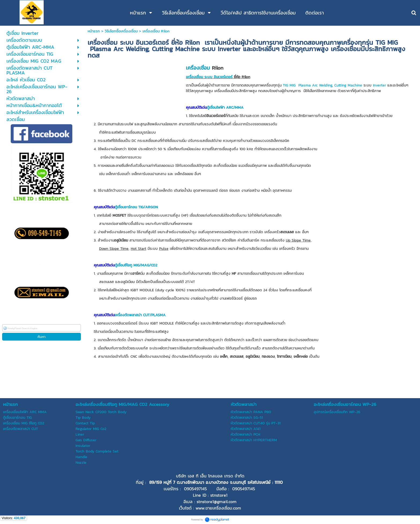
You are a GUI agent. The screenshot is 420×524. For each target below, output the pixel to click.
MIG (293, 85)
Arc (315, 85)
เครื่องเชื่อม (198, 68)
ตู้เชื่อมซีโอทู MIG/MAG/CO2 (136, 265)
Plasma (305, 85)
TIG (286, 85)
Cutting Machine (348, 85)
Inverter (379, 85)
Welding (326, 85)
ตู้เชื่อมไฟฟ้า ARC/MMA (225, 108)
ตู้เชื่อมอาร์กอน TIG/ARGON (136, 207)
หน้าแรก (94, 31)
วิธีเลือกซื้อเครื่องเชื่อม (121, 31)
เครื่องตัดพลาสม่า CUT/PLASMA (140, 315)
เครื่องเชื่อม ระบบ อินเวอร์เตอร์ (209, 77)
